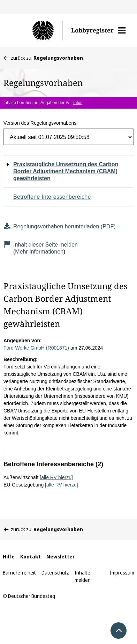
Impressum (122, 573)
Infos (78, 103)
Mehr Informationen (39, 252)
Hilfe (9, 557)
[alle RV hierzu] (56, 477)
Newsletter (60, 557)
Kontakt (31, 557)
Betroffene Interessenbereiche (52, 197)
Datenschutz (55, 573)
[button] (122, 30)
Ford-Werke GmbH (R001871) (36, 348)
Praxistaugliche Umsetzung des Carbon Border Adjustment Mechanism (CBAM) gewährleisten (66, 171)
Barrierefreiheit (19, 573)
